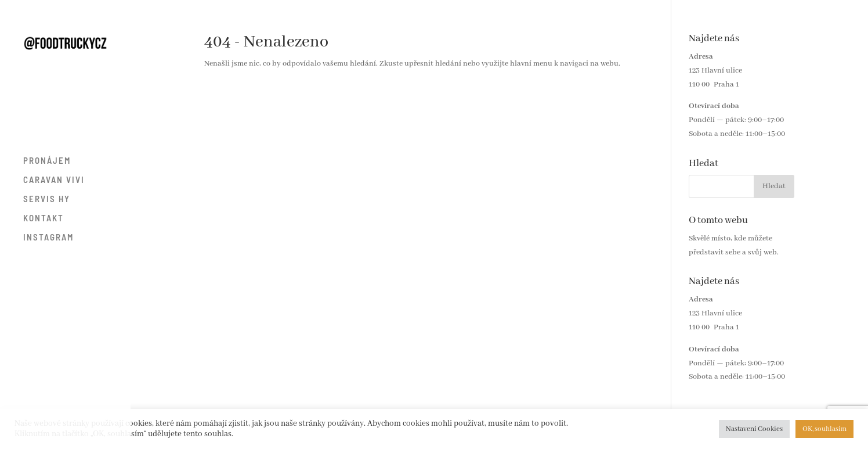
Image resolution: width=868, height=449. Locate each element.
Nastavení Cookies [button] (754, 429)
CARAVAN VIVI (54, 180)
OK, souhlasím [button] (824, 429)
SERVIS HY (47, 199)
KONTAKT (44, 218)
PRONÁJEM (47, 161)
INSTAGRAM (48, 238)
